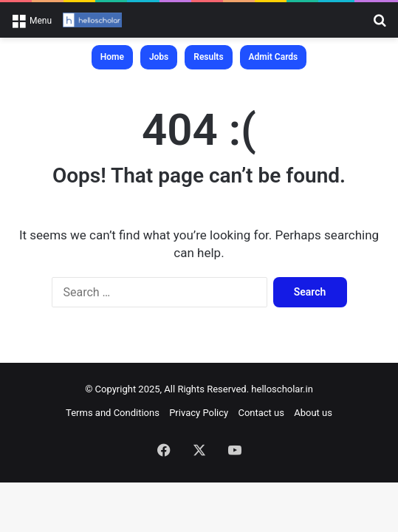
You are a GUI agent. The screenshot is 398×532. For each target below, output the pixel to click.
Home (112, 57)
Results (208, 57)
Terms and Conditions (113, 413)
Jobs (159, 57)
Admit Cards (274, 57)
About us (313, 413)
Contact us (261, 413)
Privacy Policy (199, 413)
